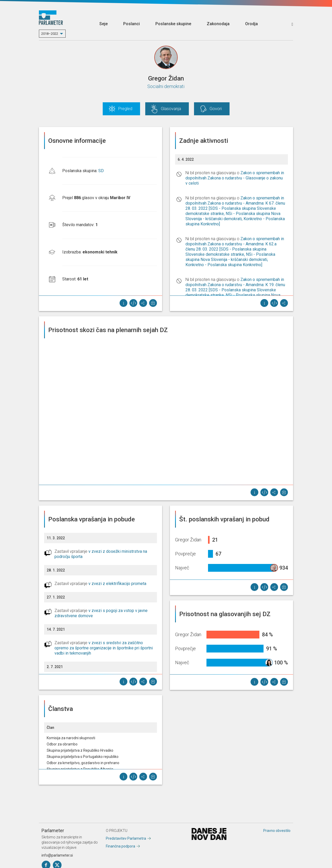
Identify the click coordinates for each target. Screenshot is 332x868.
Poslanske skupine (173, 24)
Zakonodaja (218, 24)
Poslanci (132, 24)
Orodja (251, 24)
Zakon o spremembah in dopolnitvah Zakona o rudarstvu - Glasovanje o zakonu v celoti (235, 178)
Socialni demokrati (166, 86)
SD (101, 171)
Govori (216, 109)
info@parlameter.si (57, 855)
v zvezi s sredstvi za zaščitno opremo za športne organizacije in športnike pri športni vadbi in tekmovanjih (104, 648)
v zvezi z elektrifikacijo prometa (117, 584)
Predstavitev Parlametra (126, 838)
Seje (103, 24)
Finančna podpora (120, 846)
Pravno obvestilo (277, 831)
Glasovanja (171, 109)
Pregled (125, 109)
